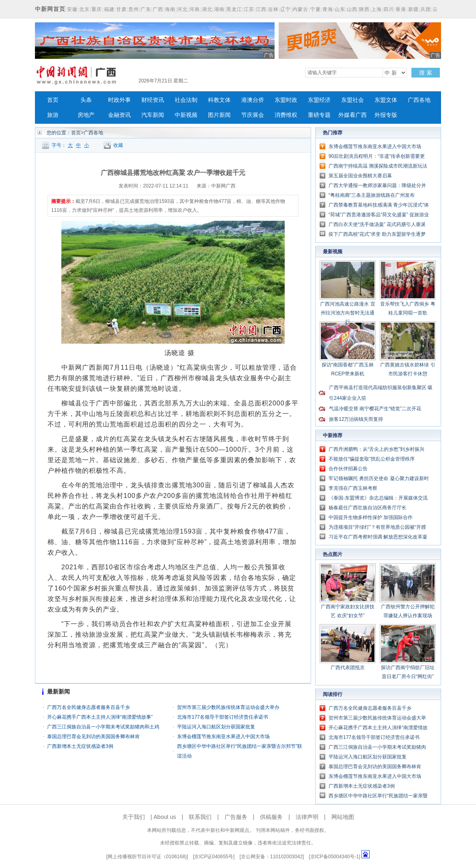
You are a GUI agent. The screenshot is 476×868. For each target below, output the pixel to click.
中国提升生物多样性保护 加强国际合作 (371, 517)
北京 (84, 9)
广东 (146, 9)
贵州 (134, 9)
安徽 (72, 9)
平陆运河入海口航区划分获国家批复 (216, 727)
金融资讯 (119, 115)
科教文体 (219, 100)
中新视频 (186, 115)
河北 (182, 9)
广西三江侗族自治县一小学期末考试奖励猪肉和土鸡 (103, 727)
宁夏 (316, 9)
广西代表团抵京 (348, 668)
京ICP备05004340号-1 (335, 857)
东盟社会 (353, 100)
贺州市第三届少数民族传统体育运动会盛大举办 (228, 707)
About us (165, 817)
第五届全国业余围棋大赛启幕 (360, 176)
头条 (86, 100)
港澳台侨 (253, 100)
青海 (328, 9)
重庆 (97, 9)
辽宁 (286, 9)
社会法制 (186, 100)
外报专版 (386, 115)
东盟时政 (286, 100)
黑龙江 (234, 9)
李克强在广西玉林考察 (353, 488)
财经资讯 (153, 100)
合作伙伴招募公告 (348, 469)
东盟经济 (319, 100)
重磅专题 (319, 115)
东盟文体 (386, 100)
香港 (401, 9)
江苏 (249, 9)
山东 (340, 9)
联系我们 (200, 817)
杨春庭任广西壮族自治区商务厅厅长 (368, 508)
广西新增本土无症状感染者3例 (80, 746)
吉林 (273, 9)
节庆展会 (253, 115)
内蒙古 (300, 9)
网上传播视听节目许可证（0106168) (147, 857)
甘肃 (121, 9)
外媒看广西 (353, 115)
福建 (109, 9)
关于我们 (134, 817)
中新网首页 (50, 9)
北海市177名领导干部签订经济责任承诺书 (223, 717)
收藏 (118, 145)
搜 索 (426, 73)
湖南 (219, 9)
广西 (158, 9)
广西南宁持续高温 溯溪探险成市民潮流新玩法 (378, 166)
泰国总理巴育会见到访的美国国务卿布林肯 (93, 737)
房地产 (86, 115)
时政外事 (119, 100)
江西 (261, 9)
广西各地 (419, 100)
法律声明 (307, 817)
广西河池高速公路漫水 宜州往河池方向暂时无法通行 (347, 313)
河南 (195, 9)
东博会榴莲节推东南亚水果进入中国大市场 (223, 737)
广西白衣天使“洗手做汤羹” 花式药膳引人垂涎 (377, 224)
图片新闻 (219, 115)
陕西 (364, 9)
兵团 (426, 9)
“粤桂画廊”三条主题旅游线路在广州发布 (372, 195)
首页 (53, 100)
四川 (389, 9)
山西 (352, 9)
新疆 (413, 9)
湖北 (207, 9)
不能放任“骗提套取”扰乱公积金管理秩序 (372, 459)
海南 (170, 9)
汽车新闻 (153, 115)
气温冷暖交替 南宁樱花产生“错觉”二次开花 (375, 409)
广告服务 (236, 817)
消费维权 (286, 115)
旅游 (53, 115)
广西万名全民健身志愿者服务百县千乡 (89, 707)
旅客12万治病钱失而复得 (356, 419)
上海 (376, 9)
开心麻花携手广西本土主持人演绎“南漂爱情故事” (100, 717)
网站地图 (343, 817)
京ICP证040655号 (214, 857)
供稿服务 (271, 817)
